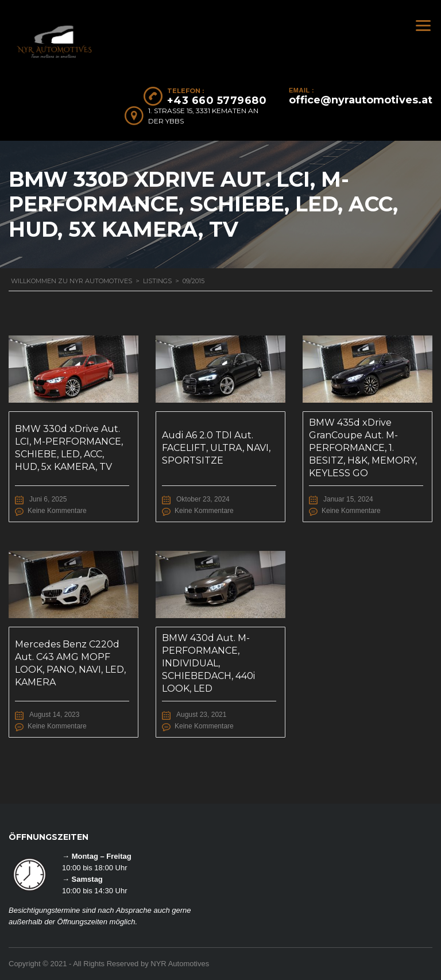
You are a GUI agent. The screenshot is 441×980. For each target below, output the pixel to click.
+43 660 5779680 (217, 101)
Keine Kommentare (57, 511)
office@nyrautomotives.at (361, 100)
